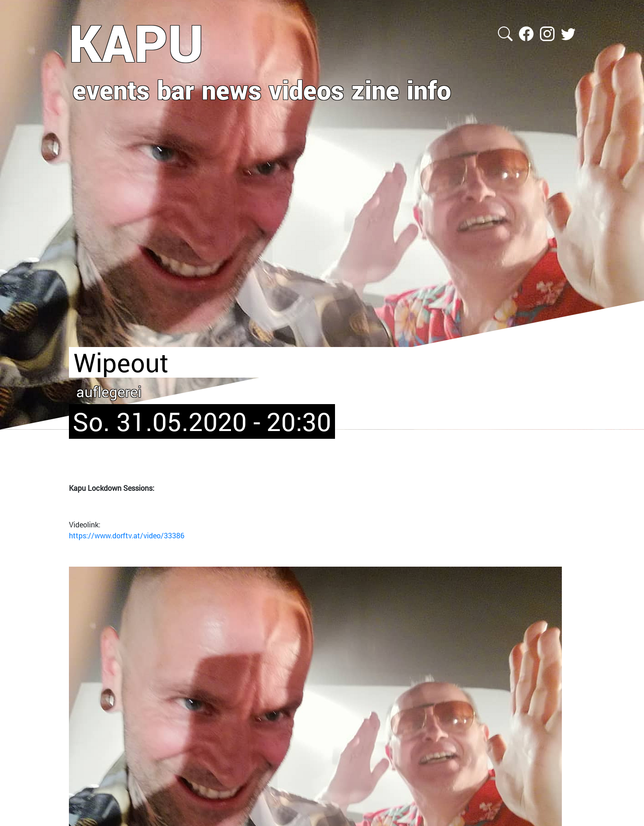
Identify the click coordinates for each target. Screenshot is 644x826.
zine (375, 89)
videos (306, 89)
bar (176, 89)
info (429, 89)
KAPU (136, 42)
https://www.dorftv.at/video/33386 (127, 535)
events (111, 89)
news (232, 89)
